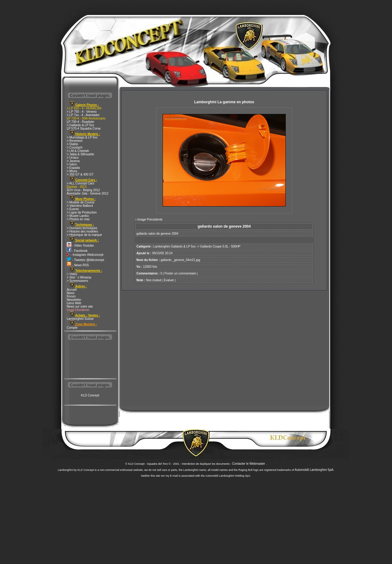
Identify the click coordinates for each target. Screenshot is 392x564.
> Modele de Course (81, 202)
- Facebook (77, 251)
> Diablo (72, 144)
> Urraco (73, 158)
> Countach (75, 148)
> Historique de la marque (84, 235)
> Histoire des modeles (82, 231)
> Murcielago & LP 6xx (82, 137)
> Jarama (73, 161)
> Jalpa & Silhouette (80, 154)
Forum (71, 296)
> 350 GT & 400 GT (80, 174)
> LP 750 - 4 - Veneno (82, 112)
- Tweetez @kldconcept (85, 260)
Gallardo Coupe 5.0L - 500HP (220, 246)
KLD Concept (90, 395)
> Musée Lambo (78, 216)
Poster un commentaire (180, 273)
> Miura (72, 171)
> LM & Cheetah (78, 151)
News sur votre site (80, 307)
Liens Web (74, 303)
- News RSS (78, 265)
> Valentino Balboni (80, 206)
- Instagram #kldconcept (85, 255)
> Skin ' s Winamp (79, 277)
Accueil (72, 290)
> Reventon (75, 141)
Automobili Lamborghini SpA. (314, 470)
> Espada (73, 168)
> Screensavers (77, 281)
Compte (72, 328)
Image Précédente (150, 220)
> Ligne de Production (82, 212)
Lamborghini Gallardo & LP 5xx (175, 246)
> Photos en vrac (78, 219)
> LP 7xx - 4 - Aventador (83, 115)
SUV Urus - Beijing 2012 (83, 190)
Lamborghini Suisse (80, 319)
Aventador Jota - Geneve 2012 (88, 193)
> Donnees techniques (82, 228)
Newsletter (74, 300)
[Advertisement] (90, 360)
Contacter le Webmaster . (249, 464)
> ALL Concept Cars (80, 183)
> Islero (72, 164)
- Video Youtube (80, 246)
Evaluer (169, 280)
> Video (72, 274)
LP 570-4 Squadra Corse (84, 129)
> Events (73, 209)
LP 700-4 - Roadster (81, 122)
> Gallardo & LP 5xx (80, 125)
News (71, 293)
